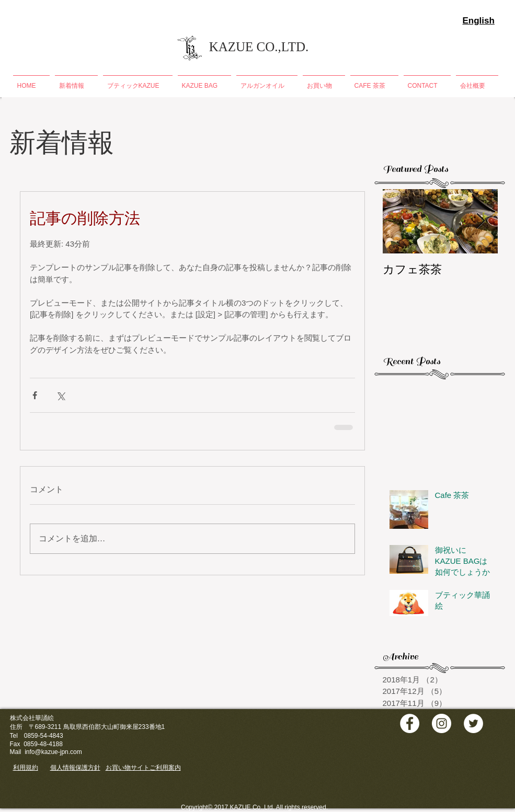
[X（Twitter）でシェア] (60, 395)
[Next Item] (481, 221)
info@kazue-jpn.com (53, 752)
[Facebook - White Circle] (410, 723)
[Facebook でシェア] (35, 395)
